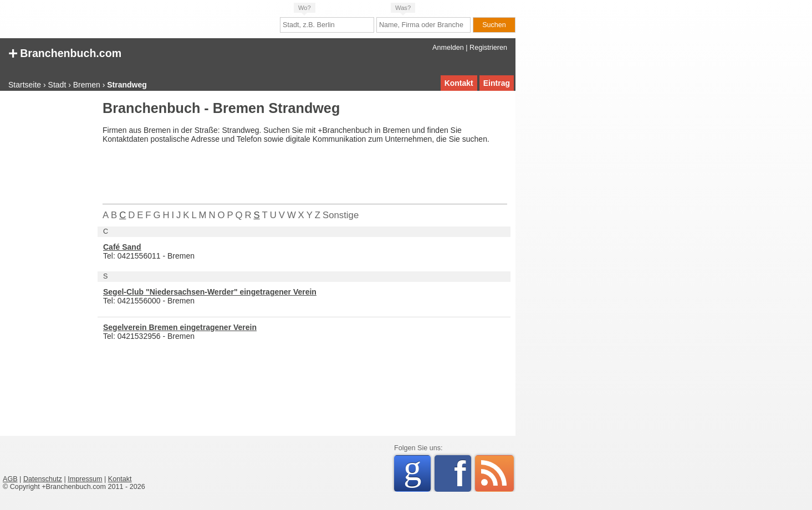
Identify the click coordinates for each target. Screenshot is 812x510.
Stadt (57, 85)
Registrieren (488, 48)
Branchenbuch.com (65, 52)
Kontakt (459, 83)
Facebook (463, 473)
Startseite (25, 85)
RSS (494, 473)
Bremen (87, 85)
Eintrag (497, 83)
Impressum (85, 479)
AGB (10, 479)
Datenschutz (43, 479)
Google (417, 472)
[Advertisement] (47, 268)
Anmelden (448, 48)
